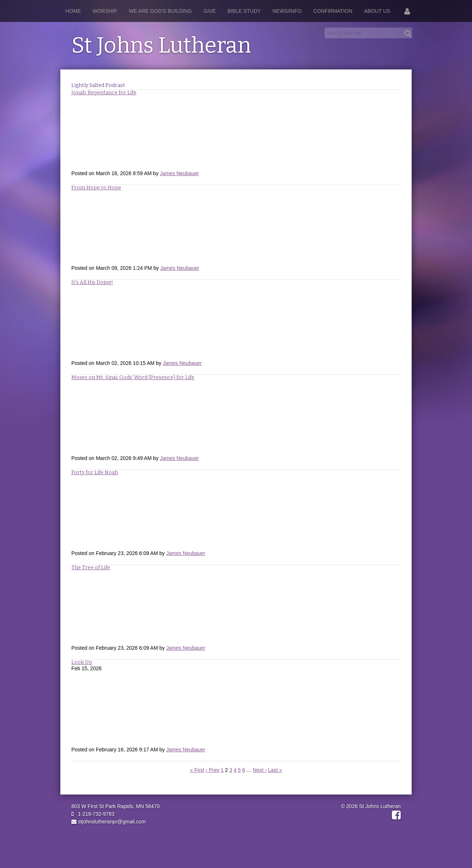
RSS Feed (394, 97)
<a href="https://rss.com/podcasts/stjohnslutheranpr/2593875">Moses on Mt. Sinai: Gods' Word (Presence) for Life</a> (236, 418)
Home (73, 11)
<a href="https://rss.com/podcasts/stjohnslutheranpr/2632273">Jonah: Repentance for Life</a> (236, 133)
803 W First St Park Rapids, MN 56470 (115, 806)
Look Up (82, 662)
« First (197, 770)
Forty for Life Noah (95, 473)
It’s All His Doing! (92, 282)
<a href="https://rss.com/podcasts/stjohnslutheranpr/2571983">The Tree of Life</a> (236, 607)
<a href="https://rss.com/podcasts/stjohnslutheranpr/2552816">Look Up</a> (236, 709)
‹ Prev (212, 770)
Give (209, 11)
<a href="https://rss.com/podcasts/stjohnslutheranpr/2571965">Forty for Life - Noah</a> (236, 513)
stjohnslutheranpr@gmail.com (108, 822)
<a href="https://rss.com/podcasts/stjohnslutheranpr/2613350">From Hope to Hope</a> (236, 227)
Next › (260, 770)
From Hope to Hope (96, 188)
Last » (275, 770)
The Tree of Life (91, 568)
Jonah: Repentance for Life (104, 93)
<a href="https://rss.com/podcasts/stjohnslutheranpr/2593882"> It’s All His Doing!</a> (236, 322)
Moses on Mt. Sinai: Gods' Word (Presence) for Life (133, 378)
